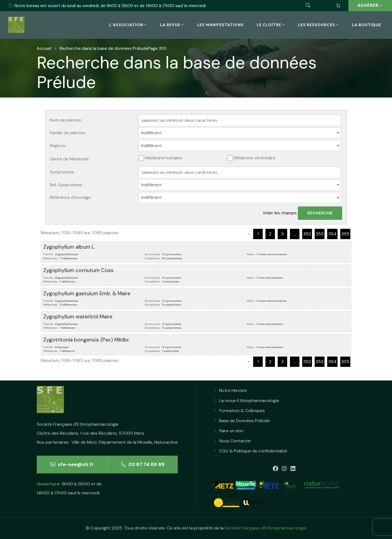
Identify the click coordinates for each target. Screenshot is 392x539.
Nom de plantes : (66, 120)
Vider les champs (280, 213)
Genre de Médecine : (70, 159)
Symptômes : (63, 172)
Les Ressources (317, 25)
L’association (126, 25)
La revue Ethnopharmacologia (249, 401)
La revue (170, 25)
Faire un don (231, 431)
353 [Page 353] (320, 234)
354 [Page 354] (332, 234)
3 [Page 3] (282, 234)
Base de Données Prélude (244, 421)
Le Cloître (269, 25)
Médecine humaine (160, 158)
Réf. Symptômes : (67, 185)
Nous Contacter (235, 441)
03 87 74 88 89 (143, 464)
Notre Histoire (233, 390)
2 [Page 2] (270, 234)
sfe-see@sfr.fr (72, 464)
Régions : (59, 146)
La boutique (367, 25)
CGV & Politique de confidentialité (253, 451)
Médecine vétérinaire (251, 158)
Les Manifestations (220, 25)
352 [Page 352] (307, 234)
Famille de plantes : (68, 133)
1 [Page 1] (258, 234)
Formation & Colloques (242, 411)
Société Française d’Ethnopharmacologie (265, 528)
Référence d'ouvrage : (71, 197)
